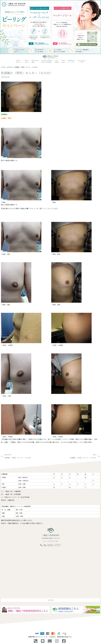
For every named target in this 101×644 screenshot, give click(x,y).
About (19, 61)
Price (63, 61)
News (27, 61)
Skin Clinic (35, 61)
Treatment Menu (47, 61)
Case (57, 61)
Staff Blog (71, 61)
